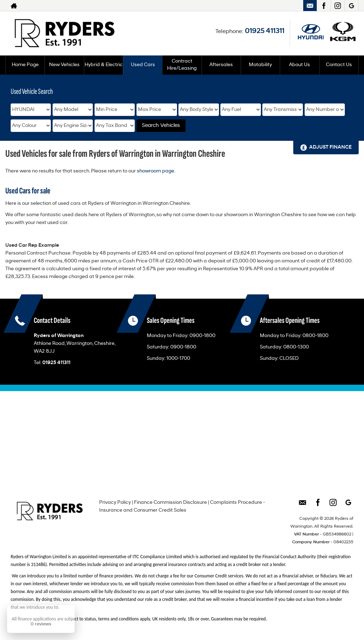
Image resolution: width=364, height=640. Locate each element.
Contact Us (339, 65)
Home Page (25, 65)
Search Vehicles (161, 126)
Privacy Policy (115, 503)
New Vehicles (64, 65)
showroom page (156, 171)
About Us (299, 65)
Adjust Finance (330, 147)
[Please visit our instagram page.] (338, 6)
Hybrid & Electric (104, 65)
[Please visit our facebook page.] (324, 6)
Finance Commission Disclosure (170, 503)
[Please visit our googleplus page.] (351, 6)
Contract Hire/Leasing (182, 65)
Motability (260, 65)
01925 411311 (265, 31)
